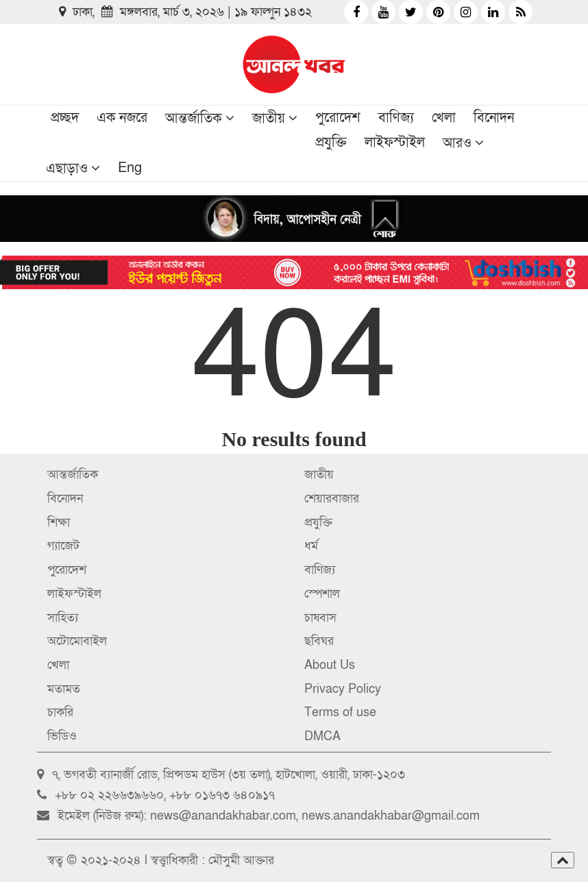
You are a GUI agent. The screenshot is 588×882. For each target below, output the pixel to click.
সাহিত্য (63, 618)
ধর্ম (311, 546)
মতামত (64, 689)
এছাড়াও (67, 169)
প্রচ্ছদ (65, 118)
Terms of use (340, 712)
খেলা (444, 118)
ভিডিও (62, 736)
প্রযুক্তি (331, 143)
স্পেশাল (322, 594)
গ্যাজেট (63, 546)
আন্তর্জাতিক (194, 119)
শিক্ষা (59, 523)
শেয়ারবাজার (332, 499)
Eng (130, 168)
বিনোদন (494, 118)
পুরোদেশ (338, 118)
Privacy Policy (343, 689)
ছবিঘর (319, 641)
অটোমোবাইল (77, 641)
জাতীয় (269, 119)
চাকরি (60, 712)
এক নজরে (122, 118)
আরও (457, 143)
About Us (330, 665)
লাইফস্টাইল (395, 143)
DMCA (322, 736)
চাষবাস (320, 618)
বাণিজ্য (396, 118)
